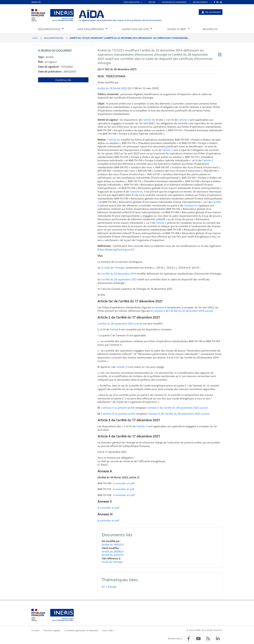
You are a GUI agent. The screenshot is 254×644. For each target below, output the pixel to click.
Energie (112, 586)
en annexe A (159, 307)
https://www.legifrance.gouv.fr (116, 249)
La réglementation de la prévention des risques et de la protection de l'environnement (120, 20)
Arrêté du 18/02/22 (113, 544)
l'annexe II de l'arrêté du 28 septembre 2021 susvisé (177, 408)
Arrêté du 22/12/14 (113, 555)
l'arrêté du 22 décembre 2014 (119, 273)
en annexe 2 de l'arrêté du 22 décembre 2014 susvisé (182, 311)
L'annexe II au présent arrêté (118, 408)
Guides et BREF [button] (177, 29)
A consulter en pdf (108, 508)
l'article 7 (121, 367)
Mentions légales (52, 630)
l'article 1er (149, 120)
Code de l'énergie (112, 562)
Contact (35, 630)
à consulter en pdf (124, 483)
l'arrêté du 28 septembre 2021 (119, 279)
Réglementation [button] (49, 29)
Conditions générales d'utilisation (81, 630)
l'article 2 (184, 120)
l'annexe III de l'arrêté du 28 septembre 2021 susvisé (178, 414)
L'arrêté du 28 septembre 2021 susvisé (120, 323)
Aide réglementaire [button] (91, 29)
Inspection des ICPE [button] (135, 29)
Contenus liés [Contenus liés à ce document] (63, 80)
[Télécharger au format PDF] (220, 55)
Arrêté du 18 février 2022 (112, 88)
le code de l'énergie (113, 267)
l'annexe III (136, 191)
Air (103, 586)
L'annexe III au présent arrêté (118, 414)
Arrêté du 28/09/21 (113, 551)
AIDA (35, 38)
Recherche (210, 29)
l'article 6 (115, 329)
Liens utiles (108, 630)
